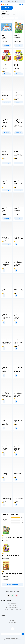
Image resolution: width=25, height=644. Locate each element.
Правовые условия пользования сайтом (13, 640)
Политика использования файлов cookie (12, 609)
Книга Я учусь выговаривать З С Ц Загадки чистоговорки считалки (12, 556)
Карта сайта (12, 613)
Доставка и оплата (13, 602)
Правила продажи (13, 605)
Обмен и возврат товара (12, 604)
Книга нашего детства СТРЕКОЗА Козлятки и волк (12, 538)
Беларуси (16, 641)
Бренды (8, 11)
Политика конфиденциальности (13, 607)
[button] (7, 8)
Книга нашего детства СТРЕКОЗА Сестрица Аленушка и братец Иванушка (12, 575)
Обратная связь (13, 611)
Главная (3, 11)
